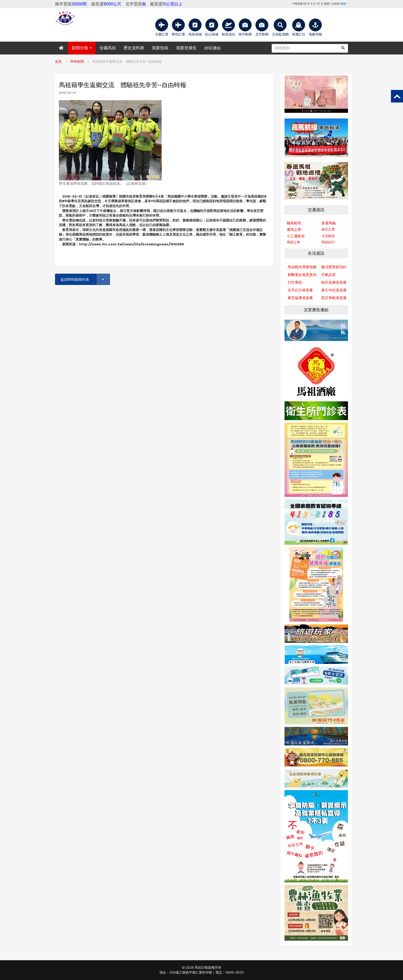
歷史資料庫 (134, 48)
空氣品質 (328, 275)
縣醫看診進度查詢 (302, 275)
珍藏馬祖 (108, 48)
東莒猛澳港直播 (300, 298)
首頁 (58, 62)
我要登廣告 (186, 48)
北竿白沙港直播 (300, 290)
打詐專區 (295, 282)
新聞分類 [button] (82, 48)
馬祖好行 (328, 242)
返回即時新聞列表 (85, 279)
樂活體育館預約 (334, 267)
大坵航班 (328, 236)
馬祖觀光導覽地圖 (302, 267)
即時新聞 (77, 62)
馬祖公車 (294, 242)
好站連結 (213, 48)
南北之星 (328, 229)
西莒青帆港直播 (334, 298)
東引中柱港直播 (334, 290)
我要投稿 (160, 48)
